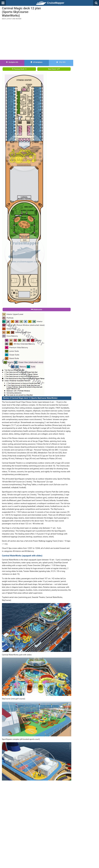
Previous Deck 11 (19, 69)
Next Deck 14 (54, 69)
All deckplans (37, 62)
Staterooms (37, 310)
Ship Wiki (61, 62)
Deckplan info (12, 62)
